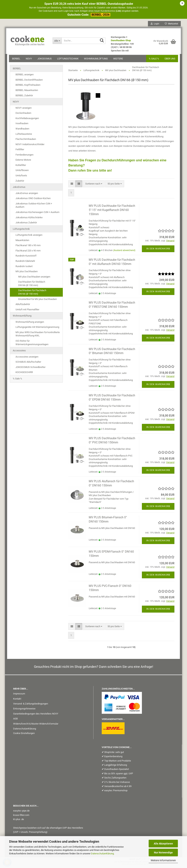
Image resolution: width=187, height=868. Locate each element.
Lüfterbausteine (24, 135)
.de (22, 821)
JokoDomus (45, 60)
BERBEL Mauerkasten (27, 91)
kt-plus (17, 821)
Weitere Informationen (163, 860)
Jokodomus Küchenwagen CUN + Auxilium (37, 213)
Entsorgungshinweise (24, 710)
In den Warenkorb (158, 250)
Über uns (169, 60)
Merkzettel (170, 25)
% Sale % (17, 380)
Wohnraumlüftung (97, 60)
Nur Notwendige (163, 853)
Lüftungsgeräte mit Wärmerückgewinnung (37, 328)
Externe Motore (23, 161)
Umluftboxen (22, 171)
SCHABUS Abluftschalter (28, 363)
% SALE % (153, 60)
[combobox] (94, 185)
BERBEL (17, 60)
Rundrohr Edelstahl (25, 262)
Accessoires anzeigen (27, 358)
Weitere (119, 60)
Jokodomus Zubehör (26, 224)
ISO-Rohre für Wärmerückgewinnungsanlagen (32, 344)
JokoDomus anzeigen (27, 194)
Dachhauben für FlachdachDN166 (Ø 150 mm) (32, 293)
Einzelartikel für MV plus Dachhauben (38, 300)
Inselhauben (22, 125)
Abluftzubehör (23, 305)
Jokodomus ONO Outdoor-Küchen (33, 200)
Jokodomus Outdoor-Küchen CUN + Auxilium (34, 207)
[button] (72, 185)
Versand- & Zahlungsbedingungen (31, 705)
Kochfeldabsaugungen (27, 120)
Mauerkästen (22, 241)
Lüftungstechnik (69, 60)
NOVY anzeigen (24, 109)
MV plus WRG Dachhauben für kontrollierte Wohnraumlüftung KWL (38, 335)
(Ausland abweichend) (124, 252)
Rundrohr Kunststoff (26, 257)
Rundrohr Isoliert (24, 268)
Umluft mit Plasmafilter (27, 311)
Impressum (19, 695)
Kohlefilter (21, 166)
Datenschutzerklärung (102, 854)
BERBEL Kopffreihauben (28, 86)
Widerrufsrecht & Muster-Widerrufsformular (36, 725)
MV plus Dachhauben (27, 273)
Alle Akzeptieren (163, 844)
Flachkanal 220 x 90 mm (28, 252)
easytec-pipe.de (21, 812)
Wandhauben (22, 130)
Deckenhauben (23, 114)
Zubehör (20, 182)
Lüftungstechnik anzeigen (29, 236)
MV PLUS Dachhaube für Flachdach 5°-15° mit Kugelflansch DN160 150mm (112, 211)
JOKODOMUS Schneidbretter (30, 368)
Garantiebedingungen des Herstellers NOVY (36, 715)
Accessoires (19, 352)
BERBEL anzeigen (25, 76)
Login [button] (154, 25)
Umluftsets (21, 177)
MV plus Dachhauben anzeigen (34, 278)
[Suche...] (58, 42)
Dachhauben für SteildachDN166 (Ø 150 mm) (32, 285)
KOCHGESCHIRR (24, 373)
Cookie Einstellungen (24, 734)
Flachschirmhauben (26, 140)
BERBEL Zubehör (24, 97)
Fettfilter (20, 151)
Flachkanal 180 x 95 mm (28, 247)
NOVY (30, 60)
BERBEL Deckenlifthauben (29, 81)
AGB (15, 720)
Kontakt (17, 700)
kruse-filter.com (21, 816)
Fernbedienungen (24, 156)
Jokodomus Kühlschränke (29, 219)
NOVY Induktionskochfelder (30, 146)
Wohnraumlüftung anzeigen (30, 323)
